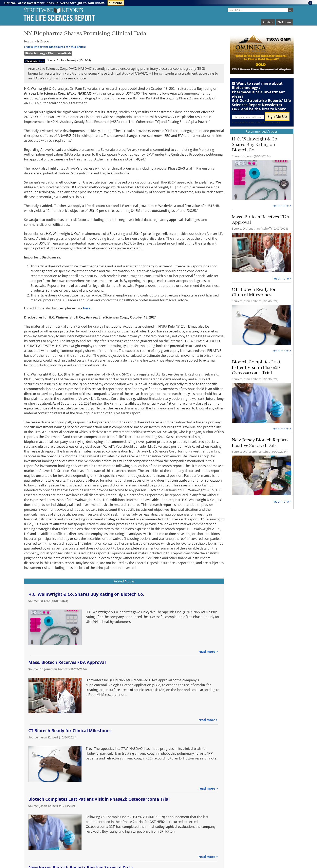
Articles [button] (267, 22)
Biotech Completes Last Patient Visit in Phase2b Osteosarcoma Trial (99, 799)
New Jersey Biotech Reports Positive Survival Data (260, 442)
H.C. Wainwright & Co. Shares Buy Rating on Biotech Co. (86, 594)
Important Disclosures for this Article (55, 47)
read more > (208, 652)
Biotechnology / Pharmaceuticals (48, 53)
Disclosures (284, 22)
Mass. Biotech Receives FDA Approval (67, 662)
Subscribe (116, 3)
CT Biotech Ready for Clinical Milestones (70, 731)
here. (87, 308)
